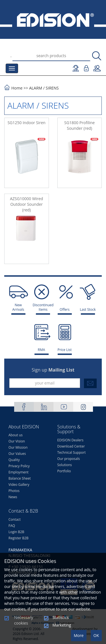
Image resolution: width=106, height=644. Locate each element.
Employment (19, 472)
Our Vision (17, 441)
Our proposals (69, 459)
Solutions (65, 465)
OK (96, 635)
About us (16, 435)
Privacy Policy (19, 466)
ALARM (36, 88)
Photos (14, 491)
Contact (15, 519)
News (13, 497)
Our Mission (18, 447)
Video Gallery (19, 485)
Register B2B (19, 538)
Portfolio (64, 471)
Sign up (53, 370)
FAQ (12, 526)
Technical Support (72, 452)
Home (17, 88)
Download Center (71, 446)
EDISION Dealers (71, 440)
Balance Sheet (20, 478)
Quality (14, 460)
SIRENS (52, 88)
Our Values (17, 454)
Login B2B (16, 532)
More (79, 635)
